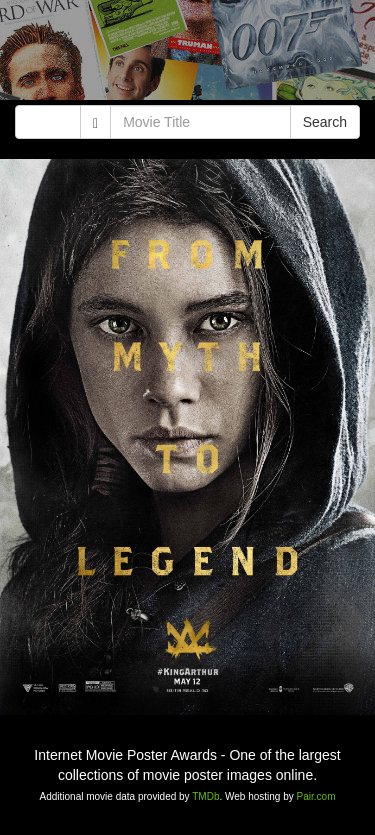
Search (325, 122)
